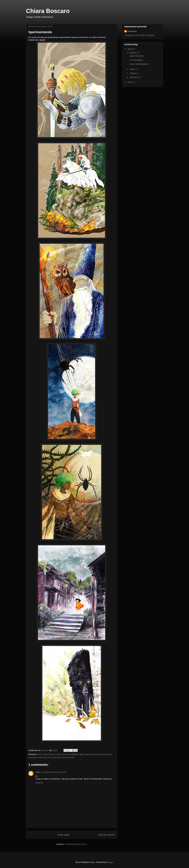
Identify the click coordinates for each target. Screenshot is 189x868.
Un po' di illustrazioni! (139, 64)
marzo (133, 73)
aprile (133, 69)
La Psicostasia (136, 60)
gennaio (134, 77)
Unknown (132, 31)
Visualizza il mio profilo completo (139, 35)
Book (39, 754)
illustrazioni (33, 757)
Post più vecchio (106, 835)
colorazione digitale (69, 754)
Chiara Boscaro (48, 11)
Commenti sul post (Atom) (76, 844)
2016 (130, 49)
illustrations (107, 754)
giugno (133, 53)
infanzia (42, 757)
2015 (130, 82)
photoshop (57, 757)
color (58, 754)
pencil (49, 757)
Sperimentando (137, 56)
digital (81, 754)
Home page (63, 835)
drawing (88, 754)
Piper (38, 772)
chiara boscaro (49, 754)
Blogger (110, 862)
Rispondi (39, 783)
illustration (97, 754)
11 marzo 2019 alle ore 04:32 (54, 772)
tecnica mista (68, 757)
